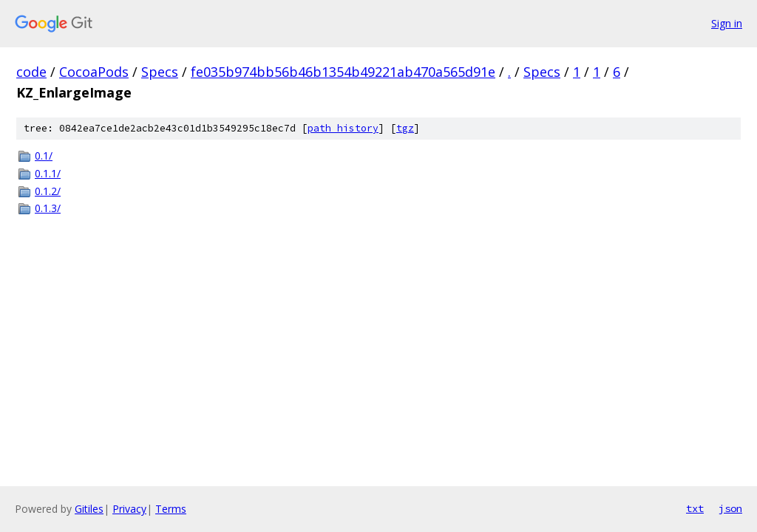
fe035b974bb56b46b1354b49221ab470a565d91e (343, 72)
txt (695, 508)
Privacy (129, 509)
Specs (160, 72)
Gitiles (89, 509)
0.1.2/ (48, 191)
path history (343, 128)
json (730, 508)
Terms (171, 509)
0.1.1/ (48, 173)
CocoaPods (94, 72)
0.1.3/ (48, 208)
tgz (405, 128)
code (31, 72)
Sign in (727, 23)
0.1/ (44, 156)
